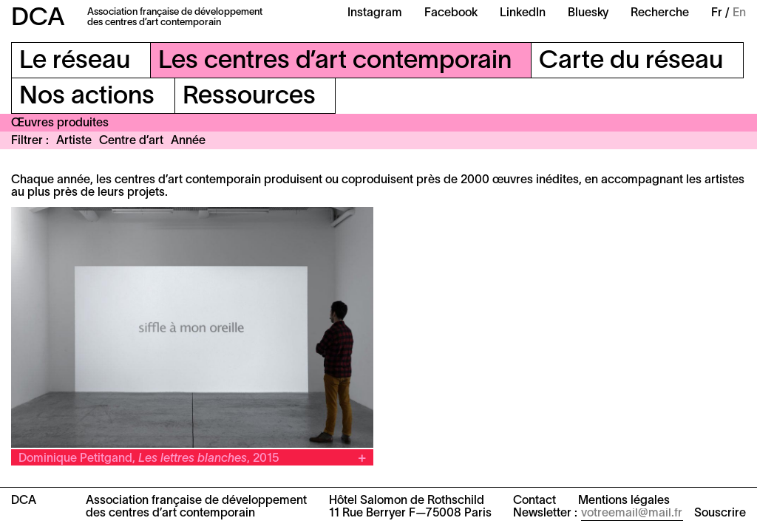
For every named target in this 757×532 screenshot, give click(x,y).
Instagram (375, 13)
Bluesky (588, 13)
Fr (717, 13)
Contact (534, 501)
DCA (38, 19)
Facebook (451, 13)
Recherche (660, 13)
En (739, 13)
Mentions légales (624, 501)
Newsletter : (545, 514)
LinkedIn (523, 13)
